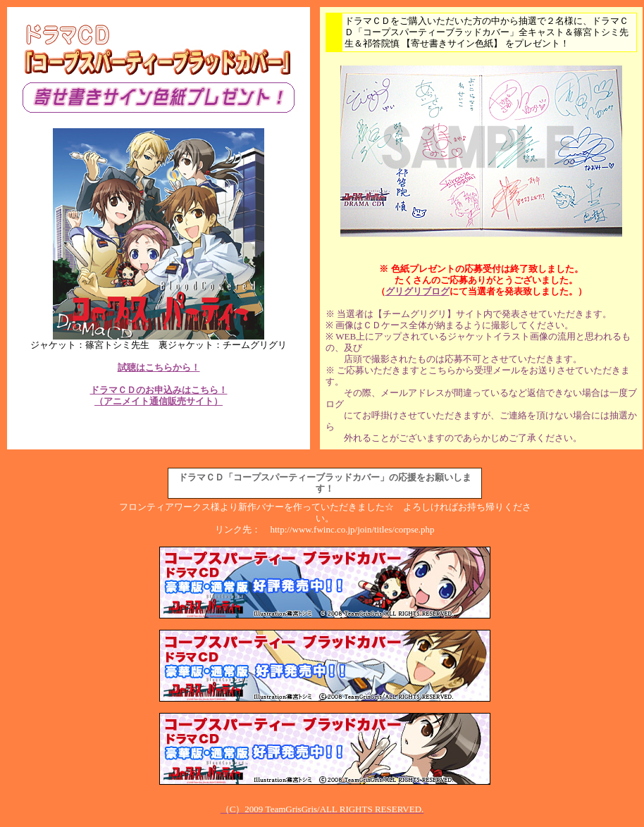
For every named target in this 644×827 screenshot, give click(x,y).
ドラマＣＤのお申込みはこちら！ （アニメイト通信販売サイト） (159, 396)
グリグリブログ (417, 291)
